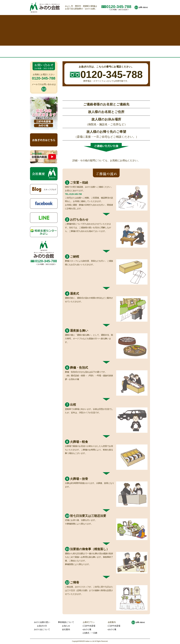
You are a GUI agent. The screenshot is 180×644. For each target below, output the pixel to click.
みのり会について (42, 629)
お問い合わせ (143, 7)
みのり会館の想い (42, 622)
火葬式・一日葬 (90, 633)
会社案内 (66, 629)
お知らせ (66, 626)
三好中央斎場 (89, 626)
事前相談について (66, 622)
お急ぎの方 (42, 626)
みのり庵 (87, 629)
